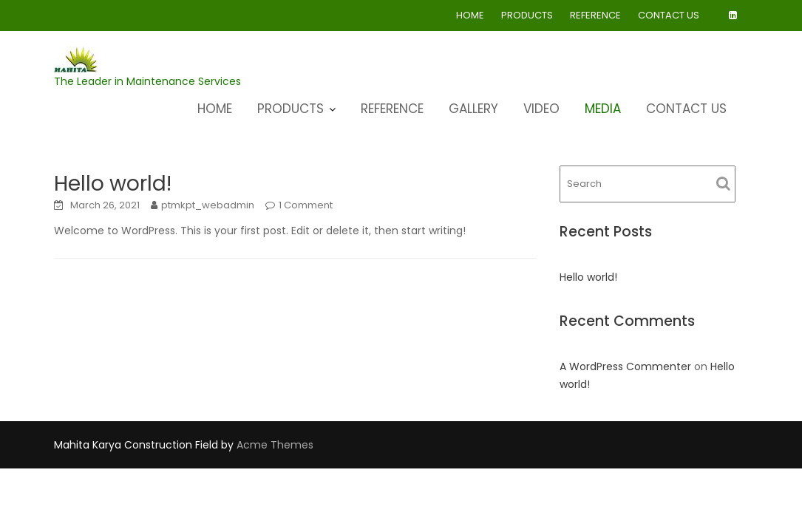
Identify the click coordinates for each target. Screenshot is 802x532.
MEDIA (603, 109)
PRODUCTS (527, 15)
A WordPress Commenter (625, 366)
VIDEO (541, 109)
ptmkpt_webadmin (208, 205)
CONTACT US (669, 15)
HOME (470, 15)
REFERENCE (595, 15)
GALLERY (473, 109)
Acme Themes (275, 445)
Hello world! (113, 184)
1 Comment (306, 205)
